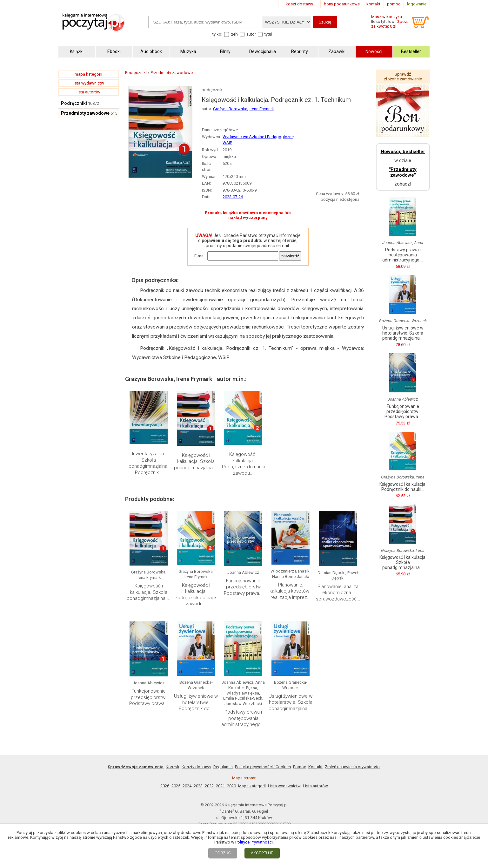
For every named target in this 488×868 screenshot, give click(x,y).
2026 (165, 786)
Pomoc (300, 767)
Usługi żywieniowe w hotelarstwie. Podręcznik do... (196, 702)
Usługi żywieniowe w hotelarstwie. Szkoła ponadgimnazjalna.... (291, 702)
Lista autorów (315, 786)
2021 (220, 786)
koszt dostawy (299, 4)
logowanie (417, 4)
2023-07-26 (233, 197)
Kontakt (315, 767)
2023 (198, 786)
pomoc (394, 4)
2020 (231, 786)
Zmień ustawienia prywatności (353, 767)
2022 (209, 786)
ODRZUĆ (223, 853)
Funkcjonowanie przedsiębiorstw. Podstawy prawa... (149, 697)
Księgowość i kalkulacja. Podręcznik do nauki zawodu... (243, 464)
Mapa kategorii (252, 786)
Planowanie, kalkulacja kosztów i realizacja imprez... (291, 591)
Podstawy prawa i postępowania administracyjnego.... (244, 718)
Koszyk (173, 767)
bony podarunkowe (342, 4)
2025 (176, 786)
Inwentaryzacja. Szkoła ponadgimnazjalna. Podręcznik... (149, 463)
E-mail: (200, 256)
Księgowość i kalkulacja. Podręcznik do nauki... (403, 487)
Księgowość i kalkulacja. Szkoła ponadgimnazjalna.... (196, 461)
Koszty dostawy (196, 767)
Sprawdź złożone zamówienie (403, 77)
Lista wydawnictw (284, 786)
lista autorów (88, 92)
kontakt (373, 4)
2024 (187, 786)
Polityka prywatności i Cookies (263, 767)
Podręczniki (74, 103)
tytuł (268, 34)
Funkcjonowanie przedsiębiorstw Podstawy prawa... (243, 587)
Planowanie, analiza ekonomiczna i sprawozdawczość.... (339, 593)
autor (251, 34)
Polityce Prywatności (254, 842)
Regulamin (223, 767)
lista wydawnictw (88, 83)
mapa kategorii (88, 74)
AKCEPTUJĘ (262, 853)
